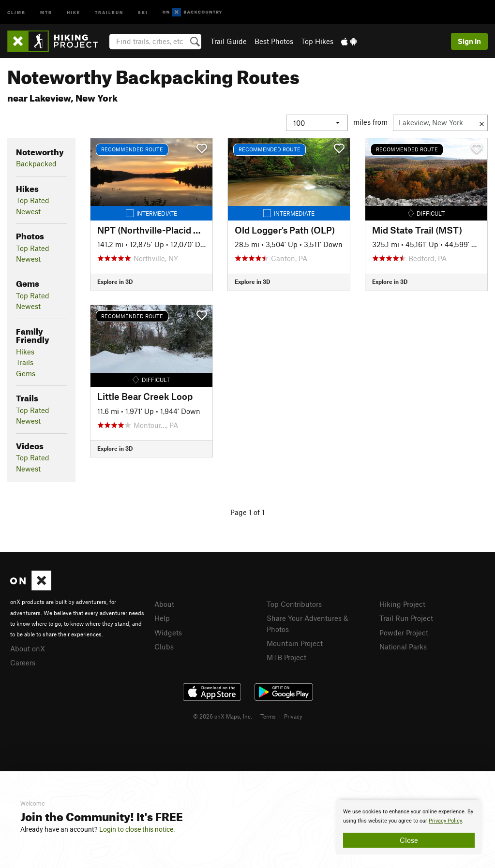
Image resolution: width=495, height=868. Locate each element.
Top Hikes (317, 41)
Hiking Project (402, 604)
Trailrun (109, 12)
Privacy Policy (445, 821)
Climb (16, 12)
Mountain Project (295, 643)
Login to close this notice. (137, 829)
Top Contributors (294, 604)
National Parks (403, 647)
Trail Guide (229, 41)
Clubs (164, 647)
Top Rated (33, 200)
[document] (409, 827)
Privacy (293, 716)
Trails (25, 362)
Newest (28, 211)
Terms (268, 716)
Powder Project (404, 633)
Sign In (469, 41)
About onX (28, 648)
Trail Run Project (406, 618)
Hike (74, 12)
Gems (26, 373)
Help (162, 618)
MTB (46, 12)
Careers (23, 662)
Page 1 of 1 (247, 512)
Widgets (168, 633)
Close (409, 840)
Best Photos (274, 41)
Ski (143, 12)
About (164, 604)
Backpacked (36, 163)
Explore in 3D (115, 281)
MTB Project (286, 657)
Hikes (25, 352)
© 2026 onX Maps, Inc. (223, 716)
